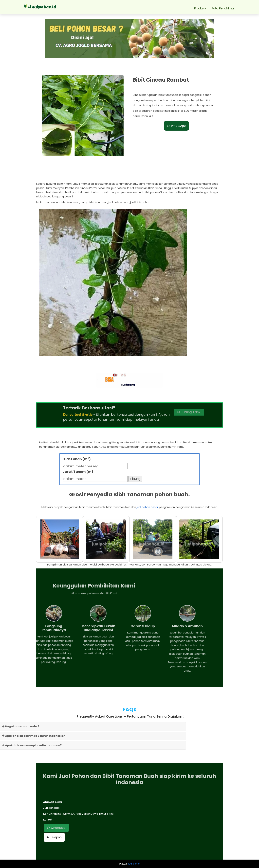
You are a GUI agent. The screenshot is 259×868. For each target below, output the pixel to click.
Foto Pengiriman (224, 8)
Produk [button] (200, 8)
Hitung (135, 479)
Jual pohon (134, 864)
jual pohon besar (147, 507)
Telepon (54, 837)
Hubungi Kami (165, 412)
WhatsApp (176, 126)
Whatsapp (56, 828)
